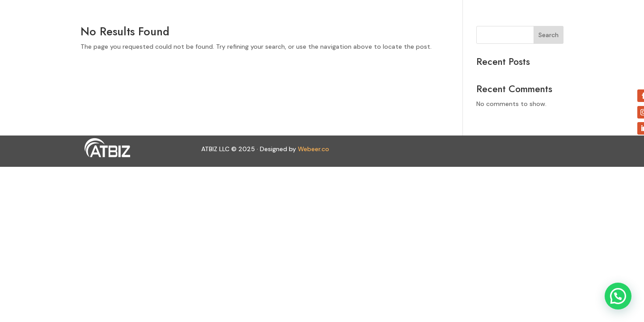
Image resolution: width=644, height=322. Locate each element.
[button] (618, 296)
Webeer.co (314, 149)
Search (549, 35)
